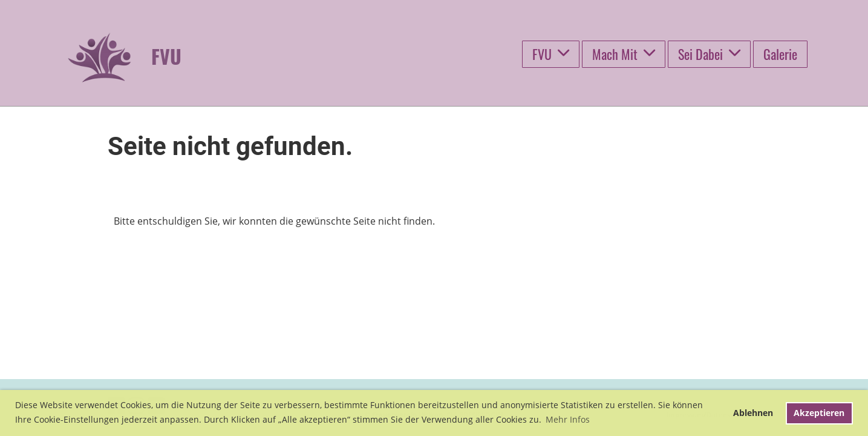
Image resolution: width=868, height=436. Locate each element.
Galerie (780, 54)
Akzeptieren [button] (819, 413)
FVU (551, 54)
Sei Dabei (709, 54)
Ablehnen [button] (753, 413)
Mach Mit (624, 54)
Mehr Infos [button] (568, 419)
